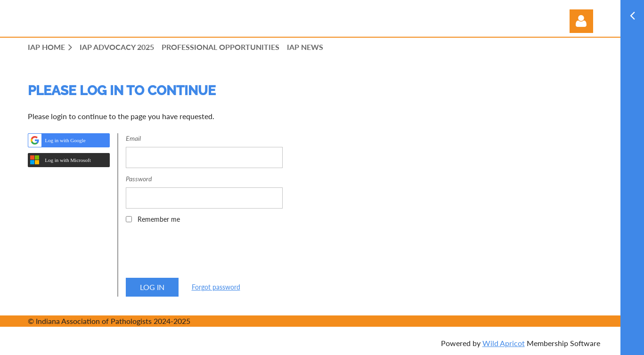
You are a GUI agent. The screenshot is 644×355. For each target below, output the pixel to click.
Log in (581, 21)
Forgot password (216, 287)
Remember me (159, 219)
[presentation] (197, 254)
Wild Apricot (504, 343)
